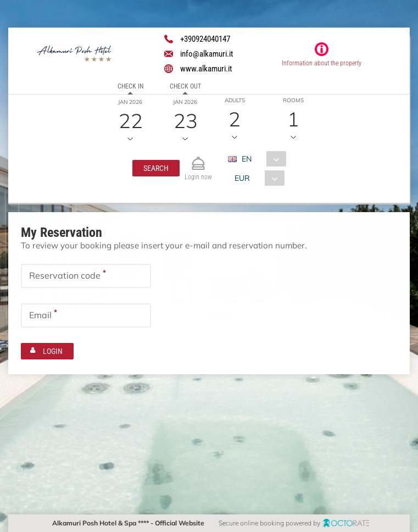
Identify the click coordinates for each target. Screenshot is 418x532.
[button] (156, 168)
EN (247, 159)
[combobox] (261, 159)
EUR (242, 178)
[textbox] (86, 276)
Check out (185, 86)
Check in (130, 86)
